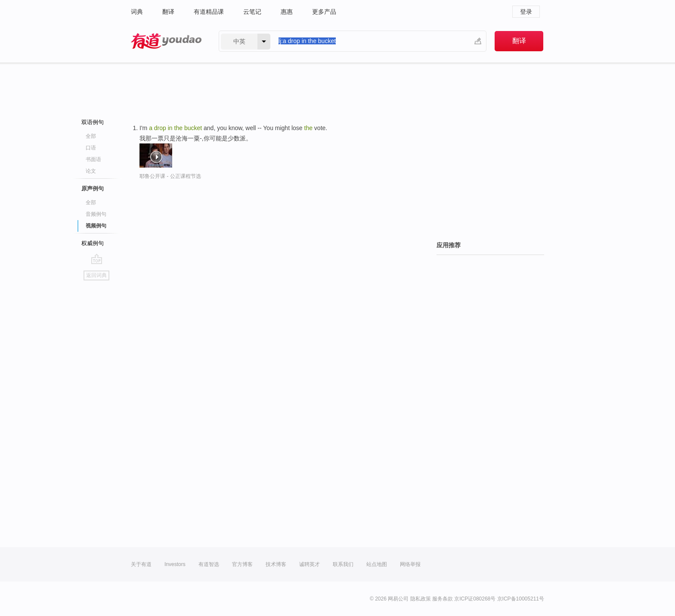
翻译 (168, 12)
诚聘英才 (310, 564)
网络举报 (410, 564)
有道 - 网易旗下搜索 (166, 41)
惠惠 (287, 12)
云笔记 (252, 12)
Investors (175, 564)
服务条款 (443, 599)
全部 (91, 136)
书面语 (93, 159)
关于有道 (141, 564)
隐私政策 (421, 599)
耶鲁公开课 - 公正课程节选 (170, 176)
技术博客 (276, 564)
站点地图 (377, 564)
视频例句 (96, 226)
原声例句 (93, 188)
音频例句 (96, 214)
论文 (91, 171)
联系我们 (343, 564)
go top (97, 259)
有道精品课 (209, 12)
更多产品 (324, 12)
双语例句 (93, 122)
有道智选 (209, 564)
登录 (526, 12)
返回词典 (96, 275)
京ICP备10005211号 (521, 599)
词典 (137, 12)
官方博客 (242, 564)
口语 (91, 148)
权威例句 (93, 243)
